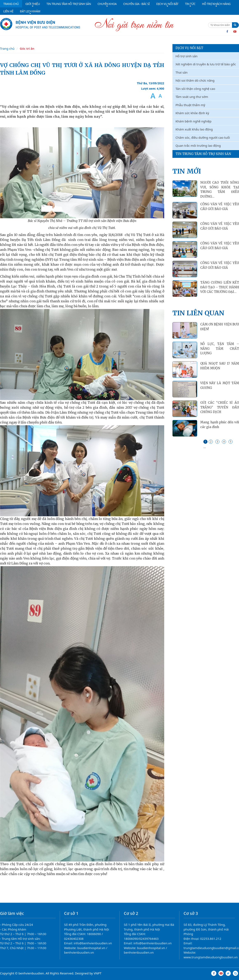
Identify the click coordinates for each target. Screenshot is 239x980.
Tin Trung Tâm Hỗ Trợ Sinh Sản (203, 154)
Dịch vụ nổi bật (189, 48)
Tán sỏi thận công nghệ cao (195, 89)
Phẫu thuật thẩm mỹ (190, 105)
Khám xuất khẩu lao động (194, 129)
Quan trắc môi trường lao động (198, 146)
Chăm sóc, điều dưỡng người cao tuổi (203, 137)
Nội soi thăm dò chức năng (195, 80)
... (205, 447)
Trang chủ (7, 48)
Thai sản (182, 72)
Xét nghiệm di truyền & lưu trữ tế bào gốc (206, 64)
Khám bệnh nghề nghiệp (193, 121)
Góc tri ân (27, 48)
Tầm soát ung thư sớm (192, 97)
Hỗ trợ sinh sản (187, 56)
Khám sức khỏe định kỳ (192, 113)
